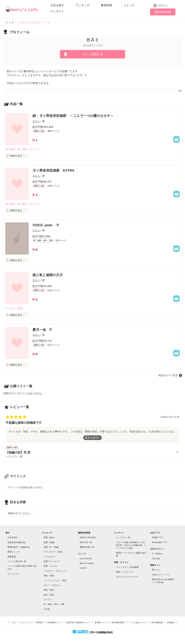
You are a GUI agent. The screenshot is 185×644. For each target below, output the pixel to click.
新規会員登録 (163, 12)
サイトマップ (26, 623)
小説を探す (57, 5)
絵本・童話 (49, 596)
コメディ (48, 600)
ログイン (164, 5)
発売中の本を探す (88, 538)
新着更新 (12, 557)
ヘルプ (14, 623)
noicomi (83, 569)
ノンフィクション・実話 (55, 581)
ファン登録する (92, 54)
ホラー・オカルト (52, 586)
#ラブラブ (37, 149)
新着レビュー (14, 552)
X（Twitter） (158, 554)
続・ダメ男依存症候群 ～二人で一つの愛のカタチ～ (73, 116)
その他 (47, 610)
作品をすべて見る (168, 376)
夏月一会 (40, 330)
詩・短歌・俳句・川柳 (54, 605)
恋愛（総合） (50, 538)
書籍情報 (106, 5)
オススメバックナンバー (127, 577)
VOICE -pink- (43, 226)
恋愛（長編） (50, 543)
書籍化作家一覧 (87, 548)
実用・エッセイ (51, 567)
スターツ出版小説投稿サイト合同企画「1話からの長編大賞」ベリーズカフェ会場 (131, 546)
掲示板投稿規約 (118, 623)
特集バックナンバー (125, 573)
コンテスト (57, 11)
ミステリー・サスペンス (55, 572)
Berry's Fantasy (87, 564)
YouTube (156, 559)
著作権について (101, 623)
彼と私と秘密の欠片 (48, 276)
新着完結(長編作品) (16, 543)
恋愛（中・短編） (52, 548)
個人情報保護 (157, 623)
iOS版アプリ (158, 538)
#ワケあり (11, 309)
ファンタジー (50, 557)
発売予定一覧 (86, 543)
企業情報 (170, 623)
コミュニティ (14, 574)
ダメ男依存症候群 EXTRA (53, 171)
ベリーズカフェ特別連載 (127, 568)
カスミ (36, 121)
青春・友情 (49, 576)
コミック (129, 5)
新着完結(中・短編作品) (18, 548)
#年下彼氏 (11, 149)
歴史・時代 (49, 591)
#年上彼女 (24, 149)
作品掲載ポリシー (55, 623)
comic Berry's (86, 559)
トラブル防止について (138, 623)
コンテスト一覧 (123, 538)
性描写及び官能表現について (78, 623)
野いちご (156, 571)
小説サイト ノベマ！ (162, 575)
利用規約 (39, 623)
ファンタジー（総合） (54, 552)
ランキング (83, 5)
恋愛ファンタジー (52, 562)
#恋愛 (21, 309)
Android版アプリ (160, 543)
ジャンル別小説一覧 (17, 562)
